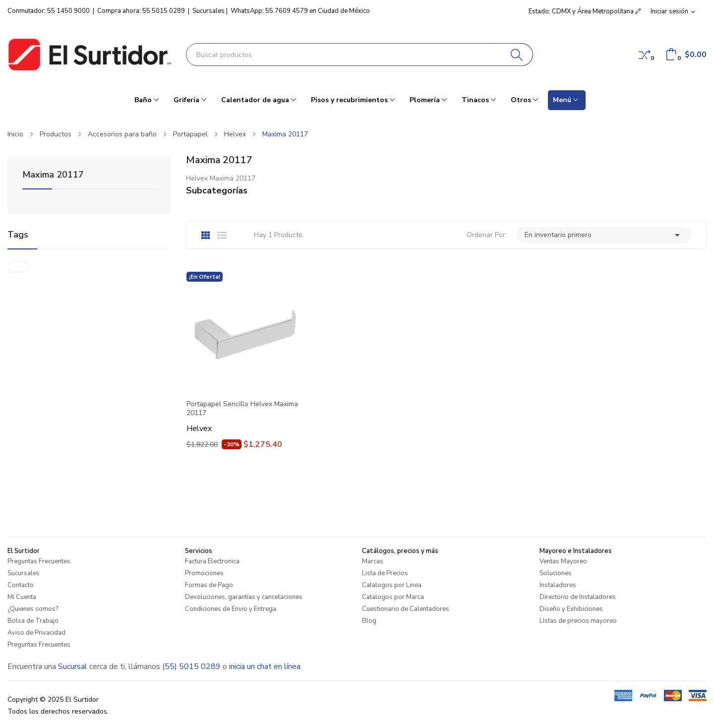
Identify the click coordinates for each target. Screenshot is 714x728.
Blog (369, 621)
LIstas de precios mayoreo (578, 621)
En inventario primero (604, 235)
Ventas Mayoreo (563, 561)
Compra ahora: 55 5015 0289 (141, 11)
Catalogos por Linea (392, 585)
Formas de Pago (209, 585)
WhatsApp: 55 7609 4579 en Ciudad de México (300, 11)
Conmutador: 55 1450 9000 (49, 11)
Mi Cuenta (22, 597)
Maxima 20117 (53, 175)
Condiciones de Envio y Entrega (231, 609)
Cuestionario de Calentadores (406, 609)
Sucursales (208, 11)
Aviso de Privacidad (36, 633)
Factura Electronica (212, 561)
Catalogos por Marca (393, 597)
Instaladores (558, 585)
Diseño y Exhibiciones (571, 609)
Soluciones (556, 573)
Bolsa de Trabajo (33, 621)
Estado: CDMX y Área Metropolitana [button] (585, 11)
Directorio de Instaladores (578, 597)
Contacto (21, 585)
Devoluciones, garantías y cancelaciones (244, 597)
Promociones (204, 573)
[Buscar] (517, 55)
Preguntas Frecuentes (39, 561)
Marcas (373, 561)
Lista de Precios (385, 573)
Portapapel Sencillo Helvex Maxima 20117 (242, 409)
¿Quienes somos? (33, 609)
